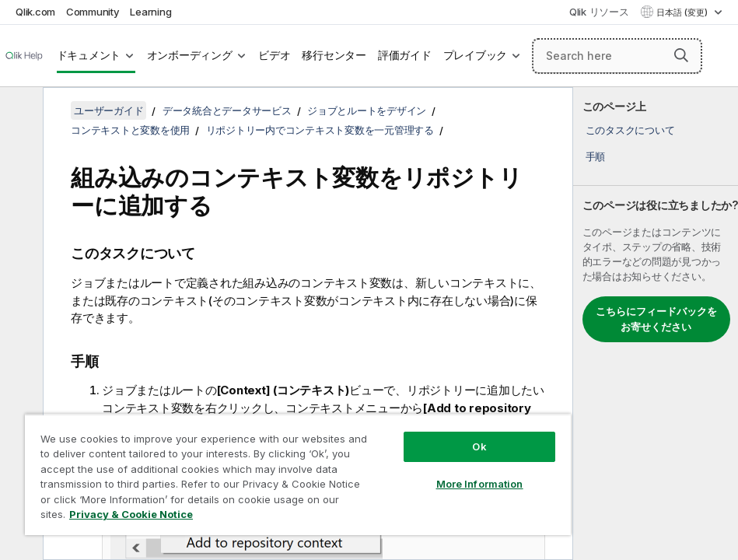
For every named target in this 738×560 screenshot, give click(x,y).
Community (93, 12)
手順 (596, 156)
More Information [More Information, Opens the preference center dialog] (480, 484)
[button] (681, 55)
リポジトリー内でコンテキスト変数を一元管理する (320, 130)
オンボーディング (190, 55)
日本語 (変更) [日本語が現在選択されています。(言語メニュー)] (683, 12)
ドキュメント (89, 55)
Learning (150, 12)
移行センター (334, 55)
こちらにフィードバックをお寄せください (656, 319)
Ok (479, 446)
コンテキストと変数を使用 (130, 130)
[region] (298, 474)
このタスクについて (630, 130)
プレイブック (476, 55)
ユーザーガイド (108, 110)
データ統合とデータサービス (227, 110)
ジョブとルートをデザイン (367, 110)
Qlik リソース (599, 12)
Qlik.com (35, 12)
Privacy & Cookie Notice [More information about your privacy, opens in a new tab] (131, 514)
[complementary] (656, 324)
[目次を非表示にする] (19, 111)
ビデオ (274, 55)
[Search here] (617, 56)
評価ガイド (405, 55)
